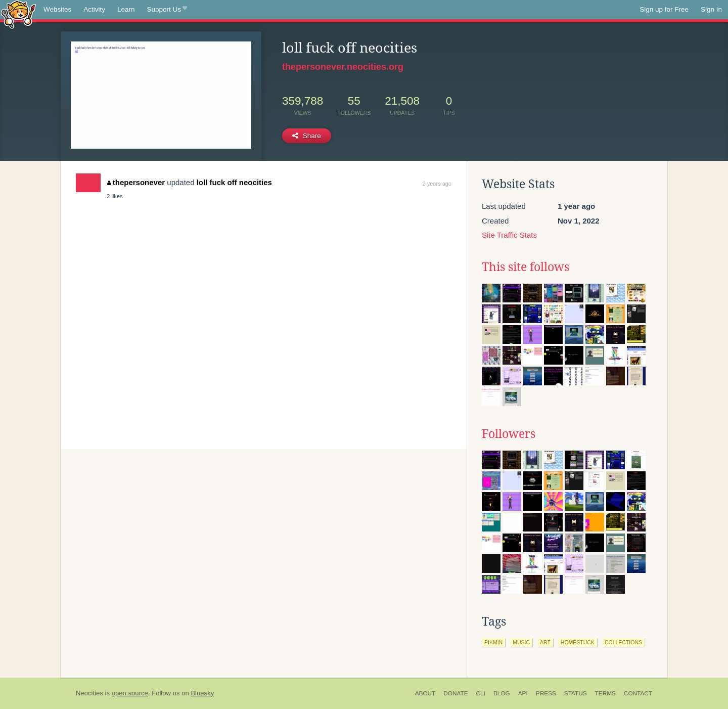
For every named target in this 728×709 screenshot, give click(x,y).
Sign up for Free (664, 9)
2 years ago (437, 184)
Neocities (89, 693)
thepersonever (136, 182)
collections (623, 642)
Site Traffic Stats (509, 235)
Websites (57, 9)
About (425, 693)
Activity (94, 9)
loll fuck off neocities (234, 182)
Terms (605, 693)
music (521, 642)
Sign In (711, 9)
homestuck (578, 642)
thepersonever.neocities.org (343, 67)
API (523, 693)
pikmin (493, 642)
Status (576, 693)
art (545, 642)
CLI (481, 693)
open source (130, 693)
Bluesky (202, 693)
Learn (126, 9)
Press (546, 693)
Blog (502, 693)
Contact (638, 693)
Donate (456, 693)
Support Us (167, 10)
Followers (509, 434)
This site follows (526, 267)
